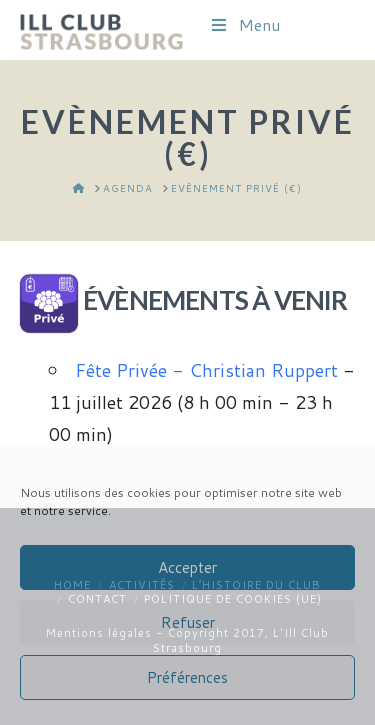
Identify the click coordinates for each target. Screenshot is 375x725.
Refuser (188, 622)
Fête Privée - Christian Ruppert (206, 370)
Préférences (187, 677)
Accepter (187, 567)
